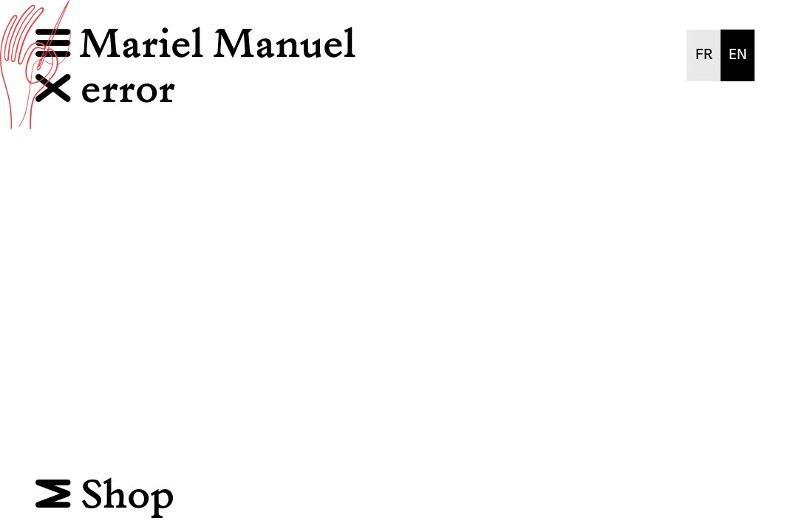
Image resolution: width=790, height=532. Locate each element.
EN (738, 55)
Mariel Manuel (217, 45)
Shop (105, 496)
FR (704, 55)
